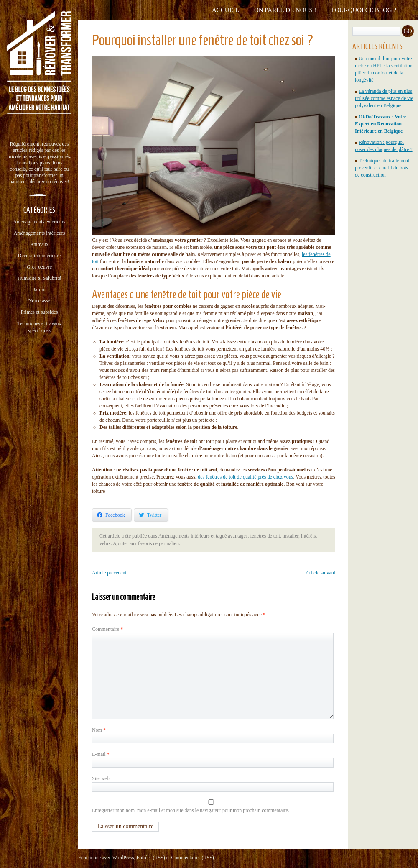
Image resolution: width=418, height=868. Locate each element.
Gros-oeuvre (39, 267)
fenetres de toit (265, 536)
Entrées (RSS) (150, 858)
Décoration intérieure (39, 256)
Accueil (226, 10)
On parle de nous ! (285, 10)
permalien (169, 543)
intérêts (308, 536)
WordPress (123, 858)
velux (105, 543)
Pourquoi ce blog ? (364, 10)
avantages (238, 536)
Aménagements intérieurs (40, 233)
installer (291, 536)
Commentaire (107, 629)
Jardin (39, 289)
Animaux (40, 244)
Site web (101, 778)
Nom (99, 730)
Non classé (39, 301)
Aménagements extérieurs (40, 222)
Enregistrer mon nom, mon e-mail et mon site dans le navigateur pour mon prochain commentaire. (191, 810)
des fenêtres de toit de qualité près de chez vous (245, 477)
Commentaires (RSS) (192, 858)
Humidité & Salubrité (39, 278)
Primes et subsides (40, 312)
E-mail (101, 754)
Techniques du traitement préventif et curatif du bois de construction (382, 168)
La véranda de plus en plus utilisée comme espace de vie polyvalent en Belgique (384, 98)
